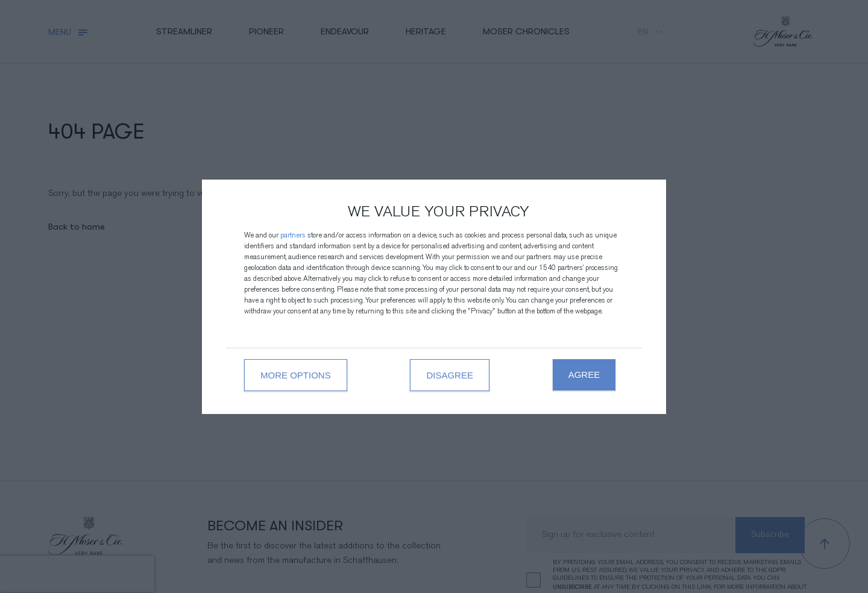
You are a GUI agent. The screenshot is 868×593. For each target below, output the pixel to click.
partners (293, 236)
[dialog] (434, 297)
